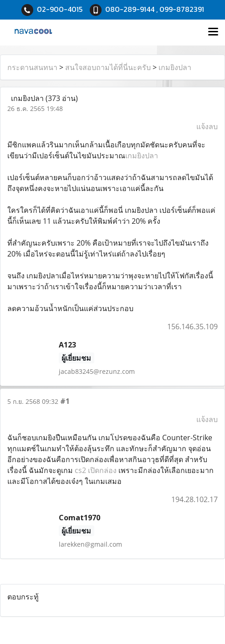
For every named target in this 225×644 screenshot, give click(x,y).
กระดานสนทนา (32, 67)
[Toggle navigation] (213, 32)
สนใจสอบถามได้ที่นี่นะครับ (108, 67)
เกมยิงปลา (175, 67)
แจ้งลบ (207, 126)
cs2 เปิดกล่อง (96, 470)
